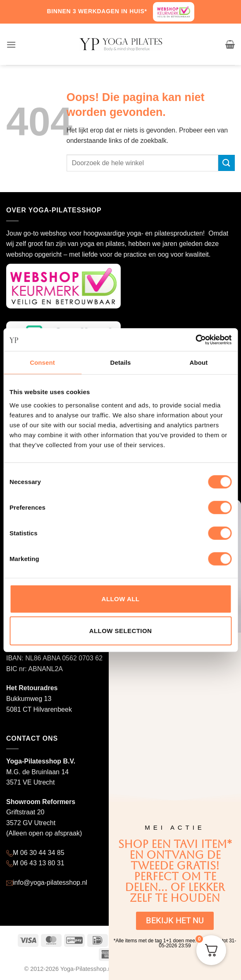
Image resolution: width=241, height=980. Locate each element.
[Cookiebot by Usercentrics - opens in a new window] (195, 340)
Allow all (121, 598)
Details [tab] (121, 362)
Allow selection (121, 631)
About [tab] (199, 362)
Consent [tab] (42, 362)
